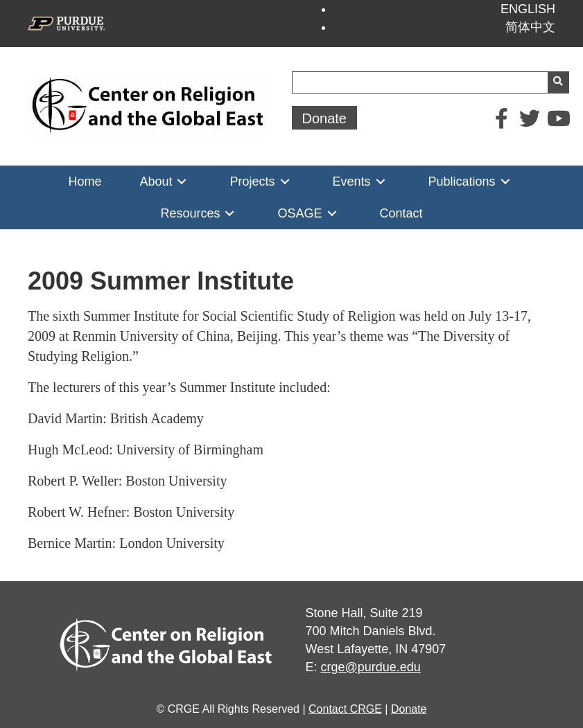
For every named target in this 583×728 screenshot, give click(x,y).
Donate (409, 709)
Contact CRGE (345, 709)
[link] (85, 181)
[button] (325, 118)
